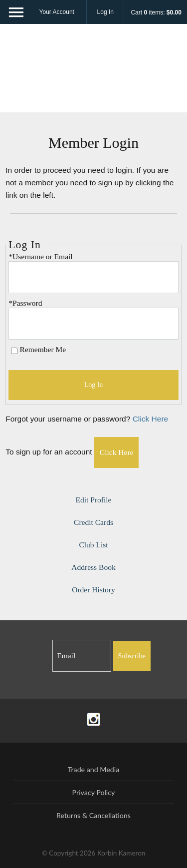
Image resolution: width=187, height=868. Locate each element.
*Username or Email (40, 256)
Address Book (93, 567)
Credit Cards (93, 522)
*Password (25, 303)
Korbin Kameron (94, 72)
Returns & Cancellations (93, 815)
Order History (93, 590)
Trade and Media (94, 769)
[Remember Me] (14, 351)
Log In (105, 12)
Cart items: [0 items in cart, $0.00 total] (156, 12)
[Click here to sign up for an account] (116, 452)
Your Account (57, 12)
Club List (93, 545)
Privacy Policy (94, 792)
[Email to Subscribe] (82, 656)
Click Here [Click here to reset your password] (151, 419)
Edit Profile (94, 500)
